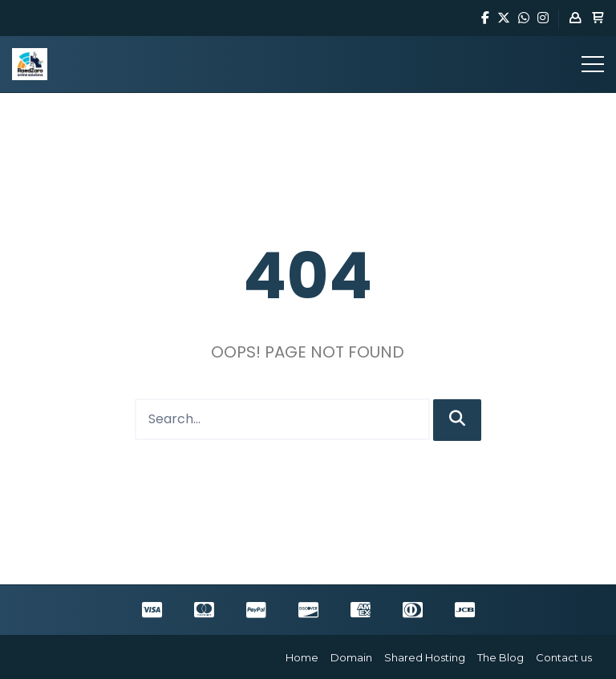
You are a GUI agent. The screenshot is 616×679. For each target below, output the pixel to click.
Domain (351, 657)
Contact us (564, 657)
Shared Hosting (425, 657)
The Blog (500, 657)
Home (302, 657)
